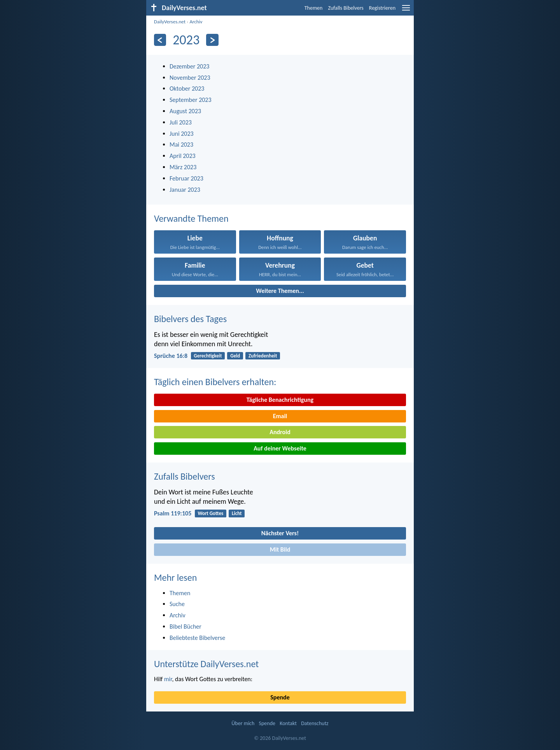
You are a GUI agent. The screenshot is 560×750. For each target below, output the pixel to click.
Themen (314, 8)
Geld (235, 356)
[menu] (406, 11)
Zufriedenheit (263, 356)
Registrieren (382, 8)
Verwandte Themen (191, 218)
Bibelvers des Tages (190, 319)
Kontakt (288, 723)
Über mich (243, 723)
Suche (177, 604)
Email (280, 416)
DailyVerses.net (170, 22)
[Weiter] (212, 40)
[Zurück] (160, 40)
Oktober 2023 (187, 88)
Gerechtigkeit (208, 356)
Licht (237, 513)
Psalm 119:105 (173, 513)
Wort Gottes (210, 513)
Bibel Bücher (185, 626)
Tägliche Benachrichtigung (280, 400)
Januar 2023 (185, 190)
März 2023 (183, 167)
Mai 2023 (181, 145)
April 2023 (183, 156)
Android (280, 432)
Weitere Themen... (280, 291)
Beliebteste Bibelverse (197, 638)
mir (168, 679)
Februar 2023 (186, 178)
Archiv (196, 22)
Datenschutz (315, 723)
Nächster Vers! (280, 533)
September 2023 (191, 100)
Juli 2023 (181, 122)
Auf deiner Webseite (280, 448)
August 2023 (185, 111)
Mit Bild (280, 549)
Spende (280, 697)
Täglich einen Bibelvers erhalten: (215, 382)
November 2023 (190, 78)
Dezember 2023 (189, 66)
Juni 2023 (182, 134)
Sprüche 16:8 (171, 356)
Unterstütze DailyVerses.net (206, 664)
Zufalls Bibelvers (346, 8)
